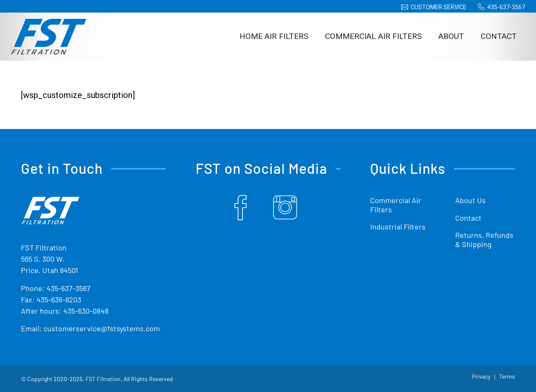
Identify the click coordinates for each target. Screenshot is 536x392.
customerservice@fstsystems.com (102, 328)
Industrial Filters (398, 227)
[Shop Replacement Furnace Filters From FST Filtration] (49, 36)
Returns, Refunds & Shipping (484, 240)
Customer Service (439, 7)
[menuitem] (432, 7)
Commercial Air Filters (396, 205)
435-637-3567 (506, 7)
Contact (468, 218)
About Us (470, 200)
